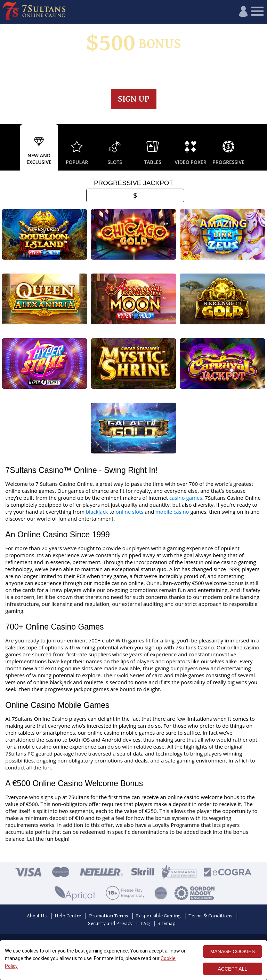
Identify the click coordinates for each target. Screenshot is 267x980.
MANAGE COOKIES (233, 951)
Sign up (134, 99)
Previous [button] (7, 147)
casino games (186, 498)
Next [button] (260, 147)
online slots (130, 512)
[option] (39, 147)
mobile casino (172, 512)
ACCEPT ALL (233, 969)
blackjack (97, 512)
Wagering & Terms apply (150, 68)
